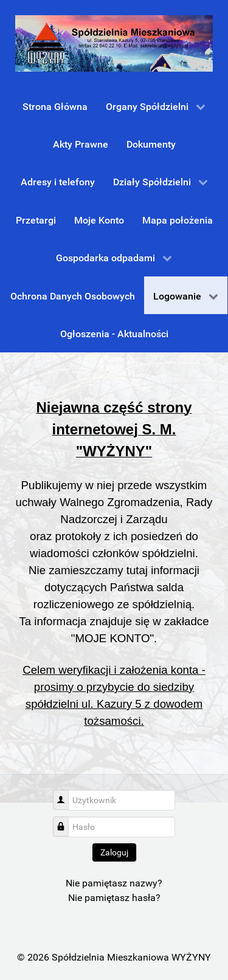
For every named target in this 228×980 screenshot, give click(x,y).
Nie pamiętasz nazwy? (114, 883)
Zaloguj (114, 852)
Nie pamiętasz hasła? (114, 898)
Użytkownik (65, 794)
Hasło (65, 821)
